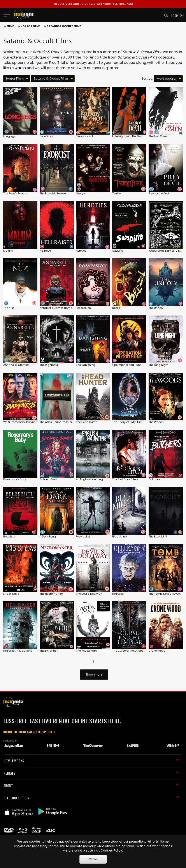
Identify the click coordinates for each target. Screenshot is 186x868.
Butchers (154, 479)
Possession (83, 308)
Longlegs (9, 136)
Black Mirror (120, 536)
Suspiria (118, 251)
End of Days (11, 594)
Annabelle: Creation (16, 365)
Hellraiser (46, 251)
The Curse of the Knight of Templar (135, 651)
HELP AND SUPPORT (91, 798)
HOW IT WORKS (91, 761)
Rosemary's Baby (15, 479)
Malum (8, 251)
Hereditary (46, 136)
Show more (94, 674)
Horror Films (31, 26)
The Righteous (49, 365)
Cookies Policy (111, 851)
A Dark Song (48, 536)
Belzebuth (10, 536)
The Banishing (86, 365)
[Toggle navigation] (8, 14)
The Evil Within (49, 651)
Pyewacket (83, 536)
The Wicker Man (86, 651)
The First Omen (158, 136)
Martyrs (81, 193)
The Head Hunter (87, 422)
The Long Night (158, 365)
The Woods (156, 422)
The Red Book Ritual (125, 479)
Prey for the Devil (159, 193)
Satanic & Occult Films (64, 26)
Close (93, 859)
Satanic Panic (49, 479)
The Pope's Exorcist (16, 193)
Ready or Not (84, 136)
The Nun (9, 308)
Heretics (81, 251)
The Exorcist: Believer (53, 193)
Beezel (116, 308)
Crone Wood (157, 651)
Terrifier (117, 193)
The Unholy (156, 308)
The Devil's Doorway (89, 594)
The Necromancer (52, 594)
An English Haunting (89, 479)
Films (11, 26)
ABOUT (91, 785)
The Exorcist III (158, 536)
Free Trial (57, 63)
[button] (165, 15)
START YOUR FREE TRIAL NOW (93, 4)
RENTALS (91, 773)
